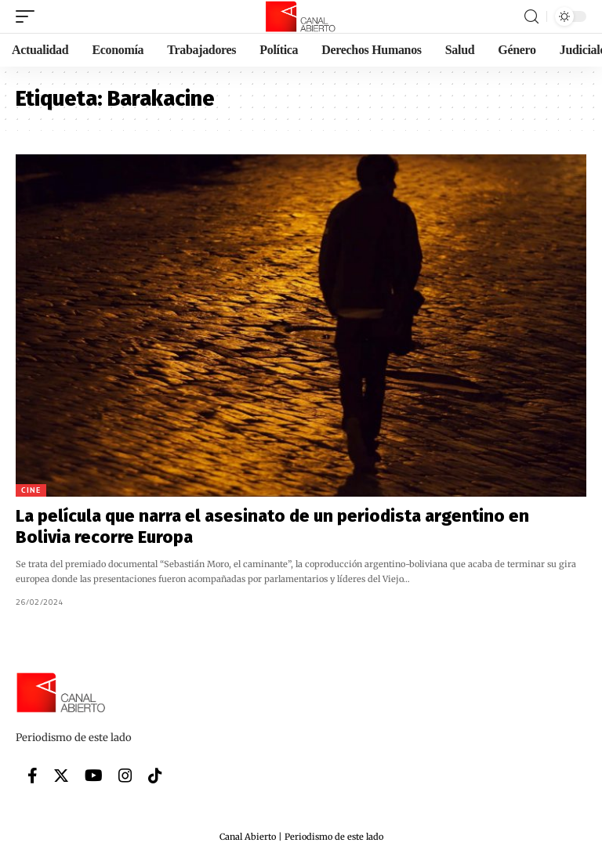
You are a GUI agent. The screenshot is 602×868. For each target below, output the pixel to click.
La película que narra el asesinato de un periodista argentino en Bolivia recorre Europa (272, 526)
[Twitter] (61, 776)
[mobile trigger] (29, 16)
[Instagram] (125, 776)
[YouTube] (94, 776)
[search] (531, 17)
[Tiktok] (155, 776)
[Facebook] (33, 776)
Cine (31, 490)
